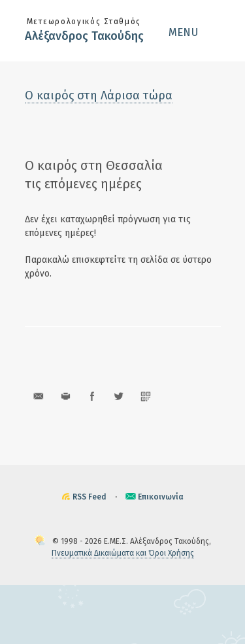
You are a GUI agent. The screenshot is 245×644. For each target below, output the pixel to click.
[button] (195, 32)
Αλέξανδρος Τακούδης (84, 36)
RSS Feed (90, 497)
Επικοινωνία (161, 497)
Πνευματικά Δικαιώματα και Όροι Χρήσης (123, 553)
